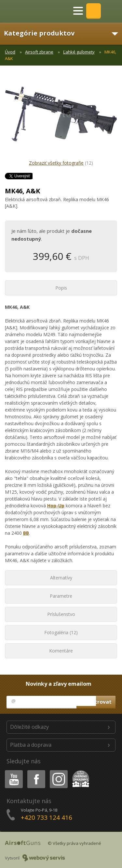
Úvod (10, 52)
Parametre (61, 596)
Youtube (12, 771)
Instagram (58, 771)
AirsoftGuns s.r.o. (28, 11)
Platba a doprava (31, 745)
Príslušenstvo (61, 614)
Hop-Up (56, 506)
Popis (61, 288)
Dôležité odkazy (29, 727)
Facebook (36, 771)
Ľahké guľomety (79, 52)
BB (26, 533)
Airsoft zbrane (39, 52)
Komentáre (61, 651)
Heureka (79, 771)
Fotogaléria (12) (61, 632)
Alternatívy (61, 578)
